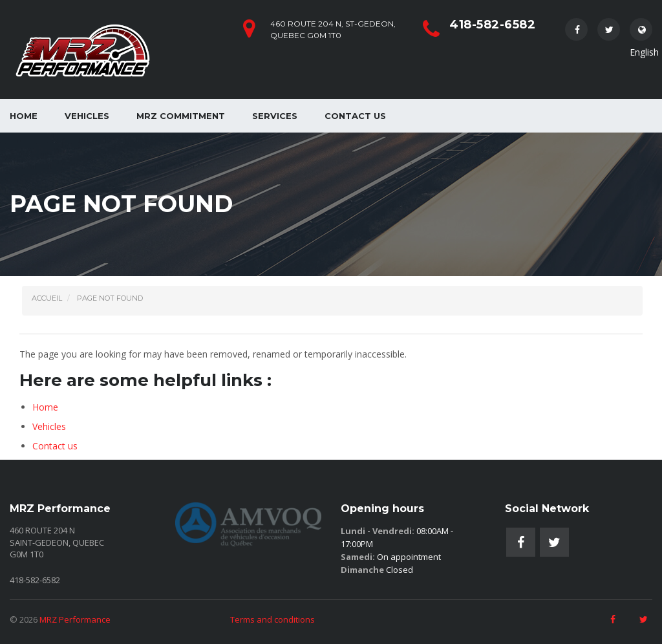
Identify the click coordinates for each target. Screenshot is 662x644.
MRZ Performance (75, 619)
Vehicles (87, 116)
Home (45, 407)
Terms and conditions (272, 619)
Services (275, 116)
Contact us (355, 116)
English (641, 33)
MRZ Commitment (181, 116)
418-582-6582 (492, 25)
